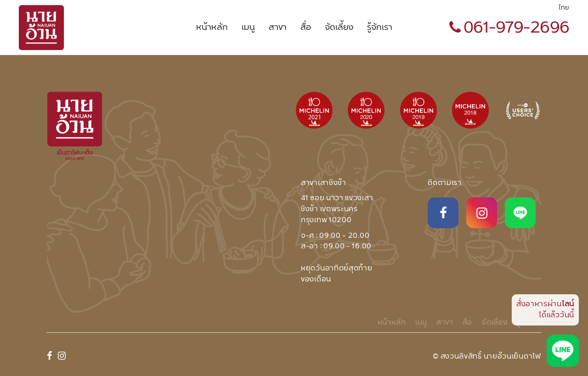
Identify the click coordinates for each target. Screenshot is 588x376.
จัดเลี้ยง (339, 28)
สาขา (278, 28)
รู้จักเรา (380, 28)
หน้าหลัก (212, 28)
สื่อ (306, 28)
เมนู (248, 28)
